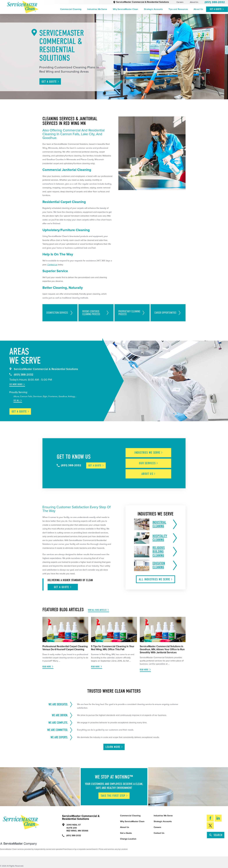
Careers (180, 2)
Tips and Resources (178, 9)
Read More (47, 666)
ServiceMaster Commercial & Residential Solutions (141, 2)
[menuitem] (71, 9)
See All (17, 400)
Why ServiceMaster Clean (125, 9)
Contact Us (159, 832)
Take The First (114, 795)
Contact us (52, 265)
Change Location (128, 838)
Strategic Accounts (153, 9)
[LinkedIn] (218, 817)
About (149, 473)
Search (216, 834)
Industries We (149, 452)
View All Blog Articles (97, 609)
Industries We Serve (97, 9)
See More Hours (16, 384)
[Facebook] (210, 817)
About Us (194, 2)
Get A (217, 9)
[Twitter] (210, 825)
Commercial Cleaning (71, 9)
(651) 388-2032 (215, 2)
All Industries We (156, 579)
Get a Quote (126, 832)
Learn (114, 746)
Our (149, 463)
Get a (20, 411)
